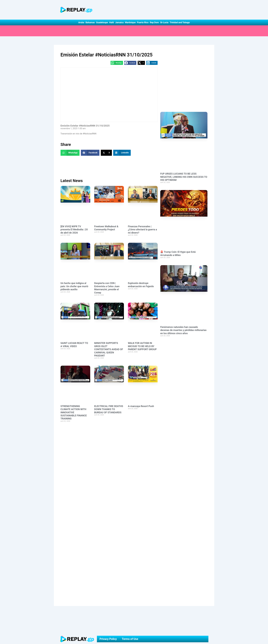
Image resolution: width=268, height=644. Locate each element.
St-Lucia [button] (164, 22)
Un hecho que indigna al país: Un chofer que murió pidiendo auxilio (74, 286)
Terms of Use (130, 639)
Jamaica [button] (119, 22)
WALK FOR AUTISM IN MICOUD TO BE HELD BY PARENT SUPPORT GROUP (142, 346)
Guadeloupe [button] (102, 22)
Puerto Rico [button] (143, 22)
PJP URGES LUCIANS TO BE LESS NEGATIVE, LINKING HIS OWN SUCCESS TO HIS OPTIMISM (184, 177)
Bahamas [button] (90, 22)
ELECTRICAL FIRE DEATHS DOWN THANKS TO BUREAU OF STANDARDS (109, 409)
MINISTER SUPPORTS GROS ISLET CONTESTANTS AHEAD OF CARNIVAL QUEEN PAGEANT (109, 349)
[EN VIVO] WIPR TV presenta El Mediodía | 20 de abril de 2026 (74, 230)
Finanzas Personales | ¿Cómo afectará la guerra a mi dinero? (142, 230)
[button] (117, 63)
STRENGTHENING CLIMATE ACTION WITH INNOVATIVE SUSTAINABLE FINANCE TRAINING (74, 412)
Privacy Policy (108, 639)
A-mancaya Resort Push (141, 406)
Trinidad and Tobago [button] (180, 22)
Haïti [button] (112, 22)
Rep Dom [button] (154, 22)
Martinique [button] (130, 22)
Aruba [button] (81, 22)
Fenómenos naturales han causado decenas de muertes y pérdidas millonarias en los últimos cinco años (183, 330)
